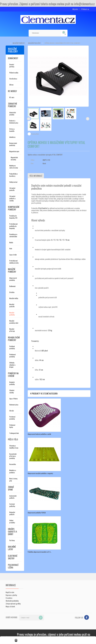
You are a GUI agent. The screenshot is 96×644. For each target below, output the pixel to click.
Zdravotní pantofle (12, 189)
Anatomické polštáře (13, 497)
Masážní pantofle (12, 305)
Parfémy (12, 540)
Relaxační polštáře (12, 513)
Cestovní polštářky (12, 505)
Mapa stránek (10, 606)
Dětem (11, 85)
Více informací (36, 176)
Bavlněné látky (12, 548)
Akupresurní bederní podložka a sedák (39, 434)
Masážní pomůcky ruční (14, 322)
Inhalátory (12, 137)
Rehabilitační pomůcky (14, 339)
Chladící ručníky (12, 391)
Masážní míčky (14, 298)
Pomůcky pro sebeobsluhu (13, 235)
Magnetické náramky (14, 158)
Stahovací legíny (12, 426)
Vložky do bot (13, 182)
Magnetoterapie (14, 151)
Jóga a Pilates (13, 399)
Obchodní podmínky (12, 601)
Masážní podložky (34, 43)
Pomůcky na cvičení (13, 375)
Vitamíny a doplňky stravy (14, 447)
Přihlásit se (85, 9)
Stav (32, 163)
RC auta (12, 97)
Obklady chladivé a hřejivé (12, 365)
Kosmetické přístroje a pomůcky (13, 456)
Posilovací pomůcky (12, 418)
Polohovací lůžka (13, 566)
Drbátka (12, 292)
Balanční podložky (12, 383)
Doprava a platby (11, 595)
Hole (11, 248)
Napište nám (10, 592)
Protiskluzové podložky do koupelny (13, 226)
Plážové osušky (14, 73)
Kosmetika (13, 464)
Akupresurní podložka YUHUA (37, 513)
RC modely (12, 91)
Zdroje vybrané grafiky (13, 604)
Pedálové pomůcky (12, 347)
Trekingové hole (14, 433)
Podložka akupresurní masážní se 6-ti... (40, 552)
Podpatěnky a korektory (13, 175)
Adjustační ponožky (13, 113)
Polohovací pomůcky (12, 355)
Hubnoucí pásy (14, 405)
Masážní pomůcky (19, 43)
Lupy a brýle (13, 255)
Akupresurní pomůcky (13, 279)
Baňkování (12, 286)
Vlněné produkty (12, 521)
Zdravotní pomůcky (12, 105)
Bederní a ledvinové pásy (14, 122)
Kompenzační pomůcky (14, 208)
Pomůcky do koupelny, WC (13, 217)
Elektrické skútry (13, 557)
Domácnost (13, 58)
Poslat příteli (35, 134)
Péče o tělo (13, 439)
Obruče (12, 411)
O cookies (9, 598)
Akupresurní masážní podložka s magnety (40, 473)
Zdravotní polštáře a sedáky (12, 198)
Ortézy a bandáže (12, 130)
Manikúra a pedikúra (13, 471)
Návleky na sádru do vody (14, 167)
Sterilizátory (13, 79)
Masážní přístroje (12, 330)
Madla (11, 242)
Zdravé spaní (11, 488)
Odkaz (33, 160)
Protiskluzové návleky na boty (14, 262)
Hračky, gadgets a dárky (12, 532)
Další (88, 119)
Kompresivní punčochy (13, 144)
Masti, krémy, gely (13, 480)
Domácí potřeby (12, 65)
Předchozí (29, 119)
